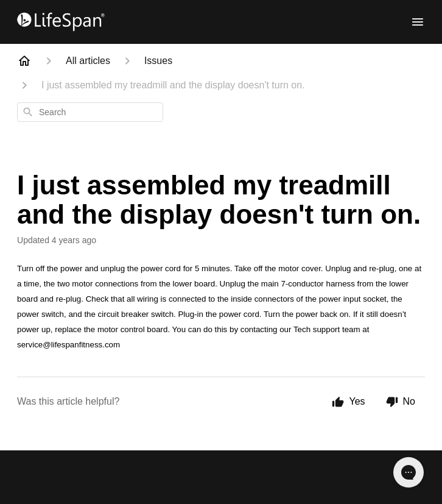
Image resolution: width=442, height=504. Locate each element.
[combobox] (90, 112)
